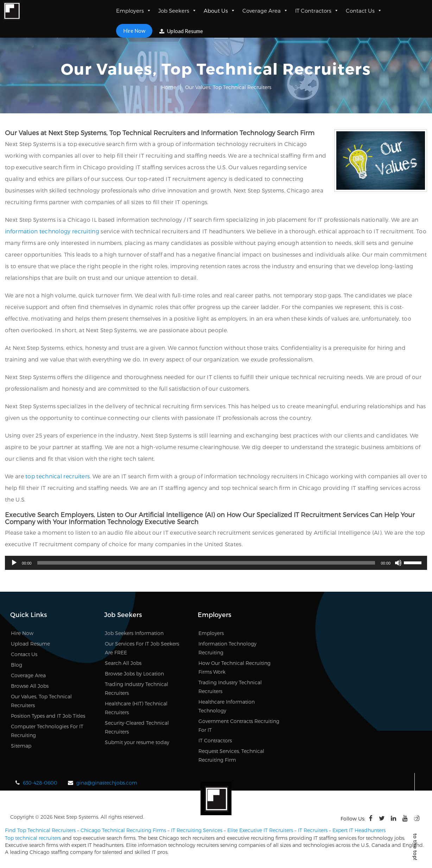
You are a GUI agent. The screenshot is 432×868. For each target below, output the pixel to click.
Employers (134, 11)
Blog (17, 665)
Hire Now (134, 31)
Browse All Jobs (30, 686)
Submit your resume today (137, 742)
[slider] (206, 563)
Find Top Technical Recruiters (40, 830)
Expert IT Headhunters (359, 830)
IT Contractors (317, 11)
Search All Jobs (123, 663)
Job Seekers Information (134, 633)
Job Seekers (177, 11)
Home (169, 87)
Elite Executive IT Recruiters (260, 830)
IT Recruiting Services (197, 830)
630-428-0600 (40, 783)
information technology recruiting (52, 231)
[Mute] (398, 563)
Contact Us (364, 11)
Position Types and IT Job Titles (48, 716)
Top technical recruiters (33, 838)
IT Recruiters (313, 830)
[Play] (14, 563)
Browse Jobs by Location (134, 674)
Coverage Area (265, 11)
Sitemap (21, 746)
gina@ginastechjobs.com (107, 783)
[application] (216, 563)
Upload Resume (181, 31)
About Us (220, 11)
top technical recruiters (58, 476)
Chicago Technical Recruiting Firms (123, 830)
